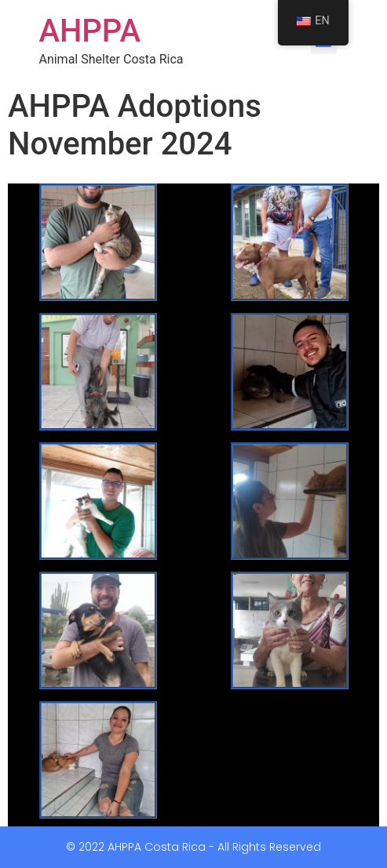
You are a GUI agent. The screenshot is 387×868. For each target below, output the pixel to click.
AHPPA (89, 31)
